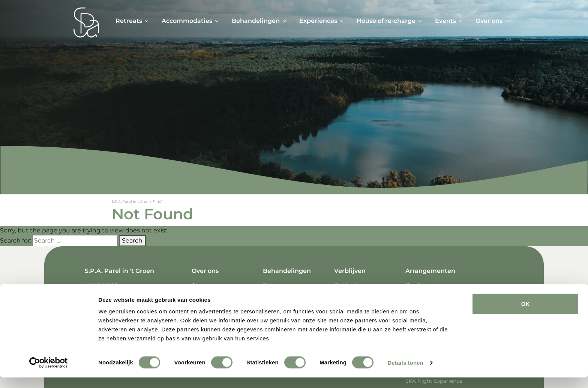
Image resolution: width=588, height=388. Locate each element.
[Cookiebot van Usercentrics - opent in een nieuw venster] (49, 373)
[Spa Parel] (86, 22)
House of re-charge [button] (386, 21)
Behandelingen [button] (256, 21)
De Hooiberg (351, 285)
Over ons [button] (489, 21)
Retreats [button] (129, 21)
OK (526, 314)
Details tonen (405, 373)
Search (132, 240)
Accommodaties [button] (187, 21)
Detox (271, 285)
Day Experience (426, 285)
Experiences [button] (318, 21)
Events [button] (445, 21)
